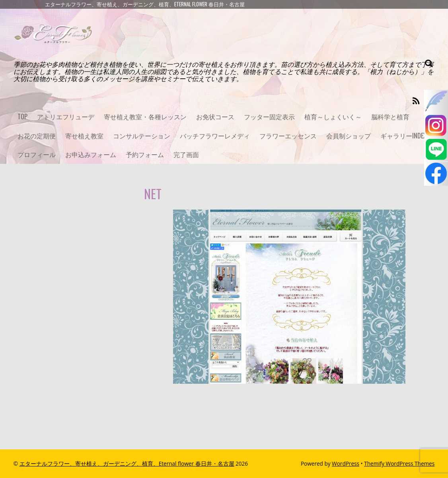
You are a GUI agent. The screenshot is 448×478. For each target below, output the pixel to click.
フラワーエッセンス (288, 136)
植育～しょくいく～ (333, 117)
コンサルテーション (142, 136)
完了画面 (186, 154)
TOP (22, 117)
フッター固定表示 (269, 117)
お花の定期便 (37, 136)
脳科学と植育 (390, 117)
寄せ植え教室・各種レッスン (145, 117)
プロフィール (37, 154)
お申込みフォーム (91, 154)
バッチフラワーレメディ (215, 136)
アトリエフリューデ (66, 117)
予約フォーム (145, 154)
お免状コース (215, 117)
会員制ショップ (349, 136)
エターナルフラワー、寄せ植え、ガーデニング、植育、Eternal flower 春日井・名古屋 (127, 463)
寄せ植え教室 (84, 136)
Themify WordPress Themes (399, 463)
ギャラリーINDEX (403, 136)
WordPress (346, 463)
